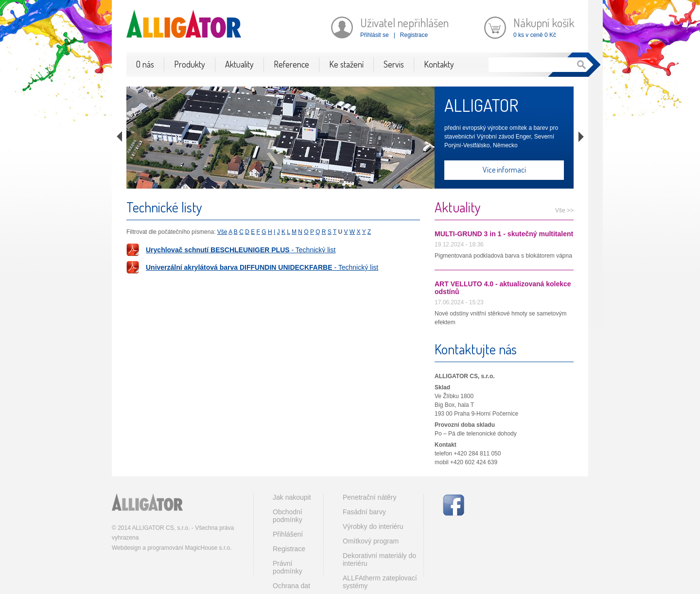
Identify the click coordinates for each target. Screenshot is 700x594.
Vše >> (564, 210)
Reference (291, 64)
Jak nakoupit (292, 497)
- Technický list (241, 250)
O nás (145, 64)
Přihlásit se (375, 35)
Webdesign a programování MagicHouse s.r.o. (172, 548)
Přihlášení (288, 534)
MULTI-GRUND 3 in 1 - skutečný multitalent (504, 234)
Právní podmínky (288, 567)
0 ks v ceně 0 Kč (535, 35)
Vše (222, 232)
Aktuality (239, 64)
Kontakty (439, 64)
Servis (394, 64)
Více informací (504, 170)
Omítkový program (371, 541)
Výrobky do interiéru (373, 526)
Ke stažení (346, 64)
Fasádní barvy (364, 512)
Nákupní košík (544, 23)
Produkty (190, 64)
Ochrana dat (291, 586)
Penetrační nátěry (370, 497)
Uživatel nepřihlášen (404, 23)
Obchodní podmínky (288, 516)
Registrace (414, 35)
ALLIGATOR (481, 105)
